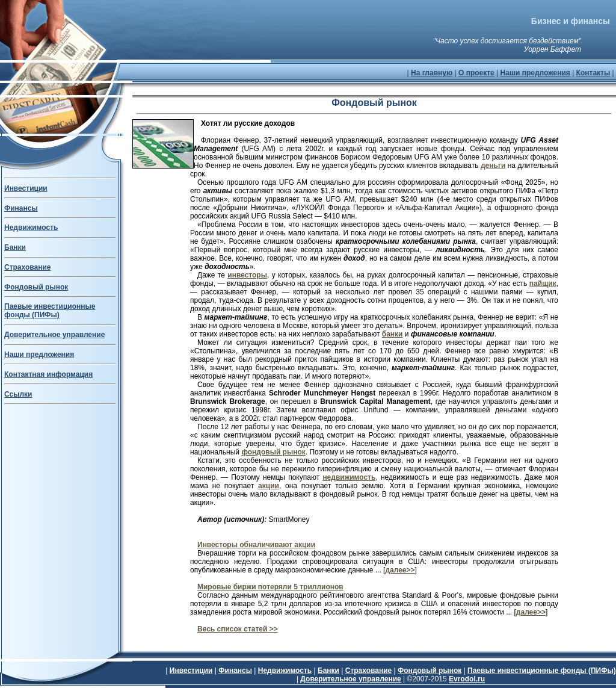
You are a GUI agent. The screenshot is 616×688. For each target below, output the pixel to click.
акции (269, 486)
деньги (493, 166)
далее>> (400, 570)
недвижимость (349, 477)
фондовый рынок (273, 452)
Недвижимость (31, 228)
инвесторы (247, 275)
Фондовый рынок (36, 287)
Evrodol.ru (467, 679)
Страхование (27, 267)
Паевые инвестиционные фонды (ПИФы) (50, 311)
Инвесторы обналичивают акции (256, 545)
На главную (432, 73)
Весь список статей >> (238, 629)
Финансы (21, 208)
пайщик (543, 284)
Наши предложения (535, 73)
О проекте (476, 73)
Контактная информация (48, 374)
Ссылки (18, 394)
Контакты (593, 73)
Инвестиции (26, 188)
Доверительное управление (54, 335)
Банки (15, 247)
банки (393, 334)
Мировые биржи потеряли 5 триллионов (270, 587)
